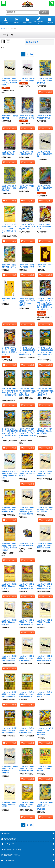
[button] (3, 3)
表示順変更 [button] (32, 42)
